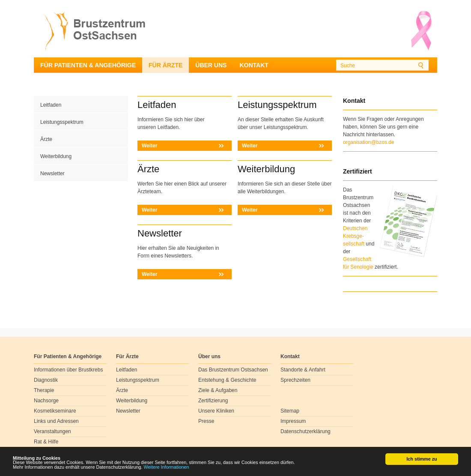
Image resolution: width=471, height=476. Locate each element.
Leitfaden (51, 105)
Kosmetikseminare (55, 411)
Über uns (211, 65)
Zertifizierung (213, 401)
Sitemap (290, 411)
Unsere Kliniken (216, 411)
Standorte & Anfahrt (303, 370)
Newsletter (52, 174)
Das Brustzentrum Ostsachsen (233, 370)
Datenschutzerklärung (306, 431)
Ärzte (46, 139)
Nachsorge (46, 401)
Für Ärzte (165, 65)
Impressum (293, 421)
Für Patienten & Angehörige (88, 65)
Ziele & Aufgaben (218, 390)
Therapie (44, 390)
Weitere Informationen (167, 467)
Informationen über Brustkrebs (68, 370)
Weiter (149, 146)
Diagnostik (46, 380)
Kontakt (254, 65)
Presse (206, 421)
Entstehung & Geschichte (227, 380)
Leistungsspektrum (62, 122)
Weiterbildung (56, 156)
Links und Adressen (56, 421)
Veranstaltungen (52, 431)
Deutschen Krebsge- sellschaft (355, 236)
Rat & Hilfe (46, 442)
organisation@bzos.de (369, 142)
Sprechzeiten (295, 380)
